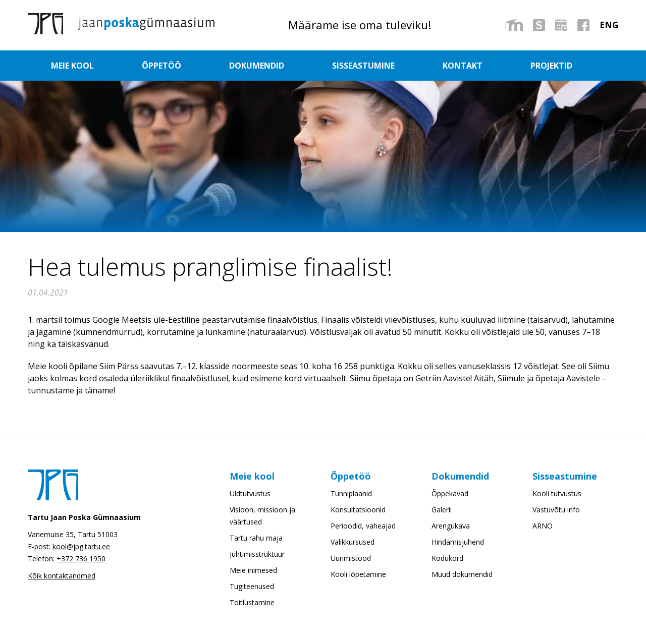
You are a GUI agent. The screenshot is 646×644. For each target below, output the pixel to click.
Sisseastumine (368, 65)
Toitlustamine (252, 602)
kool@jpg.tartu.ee (81, 546)
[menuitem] (609, 25)
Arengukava (451, 526)
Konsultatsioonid (358, 510)
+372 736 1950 (81, 559)
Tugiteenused (252, 586)
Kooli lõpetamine (358, 574)
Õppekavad (450, 493)
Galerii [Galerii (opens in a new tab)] (442, 510)
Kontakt (451, 65)
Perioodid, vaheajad (363, 526)
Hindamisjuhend (458, 542)
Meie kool (123, 65)
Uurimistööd (351, 558)
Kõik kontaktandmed (62, 576)
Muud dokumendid (462, 574)
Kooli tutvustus (557, 493)
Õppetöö (196, 65)
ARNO (543, 526)
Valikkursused (353, 542)
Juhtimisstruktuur (257, 554)
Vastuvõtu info (556, 510)
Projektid (523, 65)
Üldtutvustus (250, 493)
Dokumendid (275, 65)
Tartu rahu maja (256, 538)
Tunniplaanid (351, 493)
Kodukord (447, 558)
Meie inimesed (253, 570)
